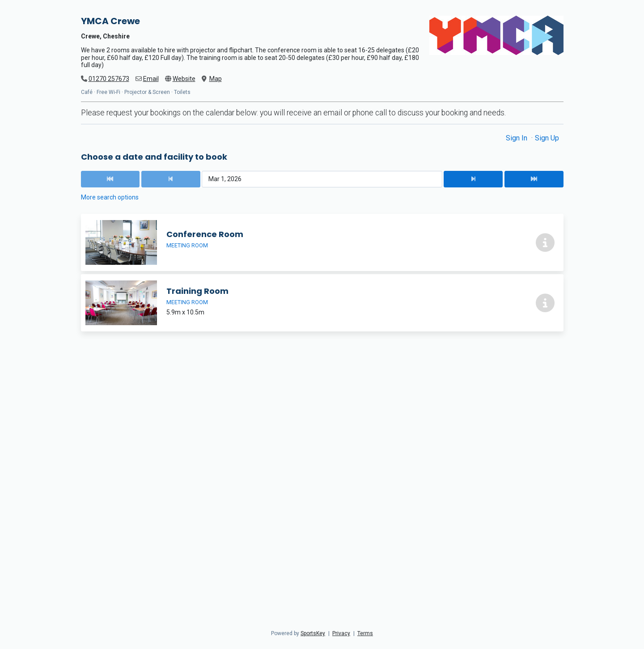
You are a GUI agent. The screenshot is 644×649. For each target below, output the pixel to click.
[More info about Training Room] (545, 303)
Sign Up (547, 138)
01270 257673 (109, 79)
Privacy (341, 633)
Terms (365, 633)
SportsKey (313, 633)
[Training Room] (322, 303)
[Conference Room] (322, 242)
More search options (110, 197)
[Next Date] (473, 179)
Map (216, 79)
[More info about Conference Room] (545, 242)
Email (151, 79)
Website (184, 79)
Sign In (517, 138)
